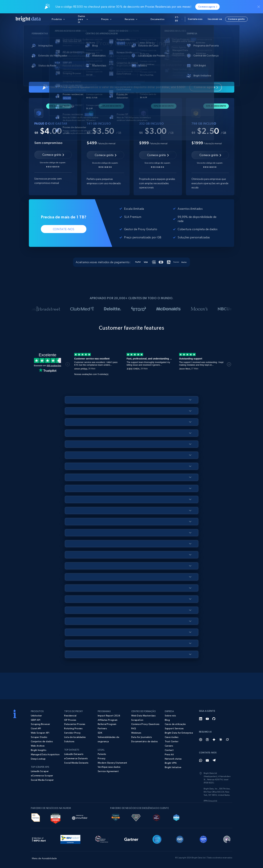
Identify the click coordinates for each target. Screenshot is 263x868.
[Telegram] (214, 760)
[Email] (207, 760)
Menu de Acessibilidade (44, 858)
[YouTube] (207, 719)
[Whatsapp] (201, 760)
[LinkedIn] (201, 719)
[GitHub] (214, 719)
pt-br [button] (179, 19)
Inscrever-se (215, 19)
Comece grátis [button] (236, 19)
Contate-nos (195, 19)
